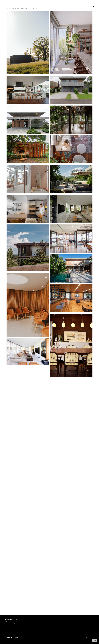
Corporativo (25, 9)
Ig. (84, 638)
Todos (9, 9)
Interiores (34, 9)
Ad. (91, 638)
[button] (95, 641)
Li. (94, 638)
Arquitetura (16, 9)
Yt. (87, 638)
